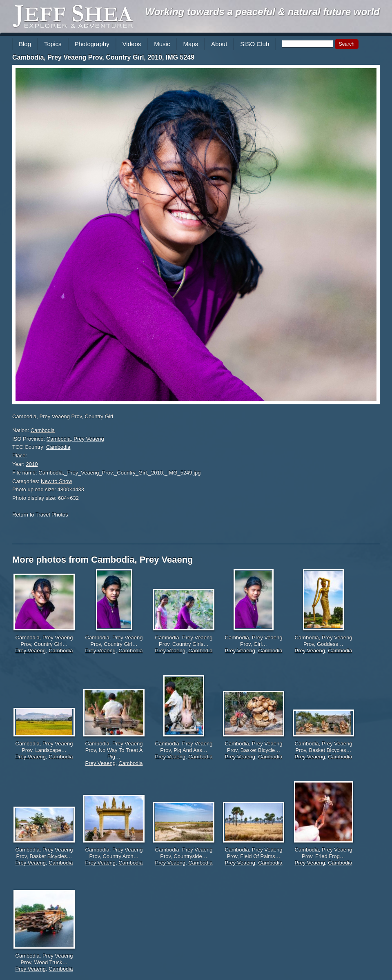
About (219, 44)
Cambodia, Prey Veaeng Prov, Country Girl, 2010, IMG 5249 (103, 57)
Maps (190, 44)
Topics (53, 44)
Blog (25, 44)
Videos (132, 44)
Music (162, 44)
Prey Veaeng (31, 651)
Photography (92, 44)
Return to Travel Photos (40, 515)
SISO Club (255, 44)
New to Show (57, 481)
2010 (32, 464)
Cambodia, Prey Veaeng (75, 439)
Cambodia (43, 430)
